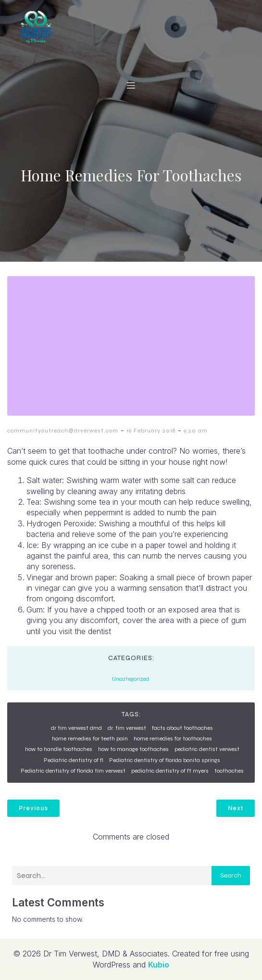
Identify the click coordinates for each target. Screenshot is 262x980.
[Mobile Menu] (131, 85)
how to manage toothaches (133, 749)
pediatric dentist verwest (207, 749)
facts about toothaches (182, 728)
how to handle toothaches (59, 749)
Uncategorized (131, 679)
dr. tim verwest (127, 728)
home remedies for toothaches (173, 738)
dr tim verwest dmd (76, 728)
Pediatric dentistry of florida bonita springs (165, 760)
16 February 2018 (151, 431)
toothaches (229, 771)
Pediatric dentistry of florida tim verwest (73, 771)
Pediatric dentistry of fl (74, 760)
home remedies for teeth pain (90, 738)
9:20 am (196, 431)
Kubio (159, 965)
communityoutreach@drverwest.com (63, 431)
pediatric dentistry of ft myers (170, 771)
